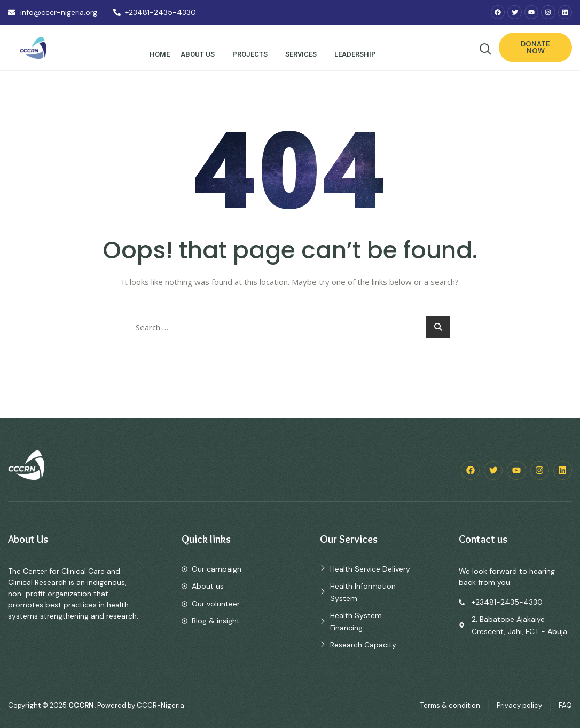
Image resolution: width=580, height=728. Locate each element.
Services (303, 54)
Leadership (357, 54)
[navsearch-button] (485, 49)
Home (160, 54)
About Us (199, 54)
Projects (252, 54)
